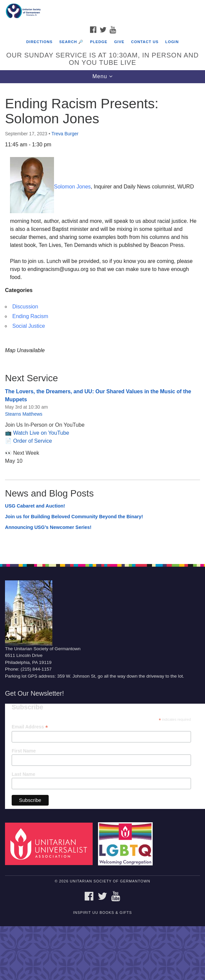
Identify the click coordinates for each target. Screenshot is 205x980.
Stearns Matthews (24, 414)
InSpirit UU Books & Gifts (102, 913)
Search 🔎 (71, 42)
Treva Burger (65, 134)
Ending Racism (30, 316)
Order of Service (32, 441)
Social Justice (29, 326)
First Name (24, 751)
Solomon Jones (72, 187)
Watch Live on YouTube (41, 433)
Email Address (30, 727)
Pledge (99, 42)
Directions (39, 42)
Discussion (25, 307)
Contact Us (145, 42)
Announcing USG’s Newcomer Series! (48, 527)
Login (172, 42)
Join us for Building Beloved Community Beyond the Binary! (74, 517)
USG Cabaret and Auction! (35, 506)
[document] (102, 320)
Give (119, 42)
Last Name (23, 774)
